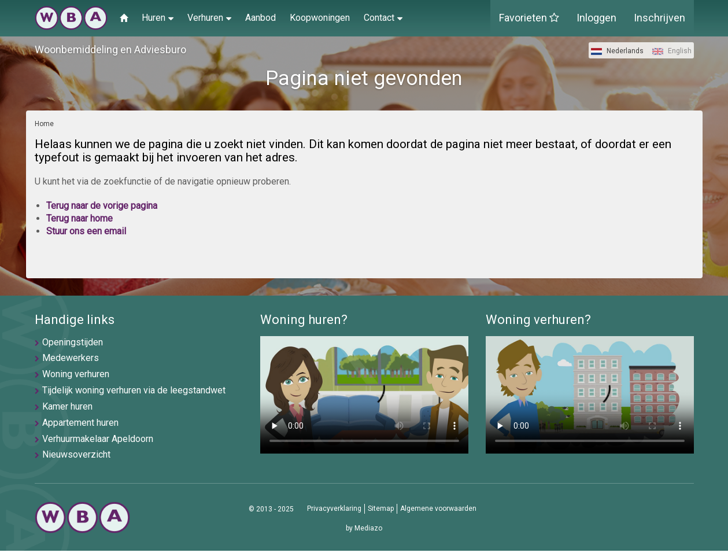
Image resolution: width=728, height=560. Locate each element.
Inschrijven (659, 18)
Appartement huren (80, 423)
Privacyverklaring (334, 509)
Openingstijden (73, 342)
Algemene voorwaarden (438, 509)
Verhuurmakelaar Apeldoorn (98, 439)
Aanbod (260, 18)
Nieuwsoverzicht (76, 454)
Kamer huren (67, 406)
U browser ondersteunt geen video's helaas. (364, 395)
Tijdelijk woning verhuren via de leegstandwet (134, 390)
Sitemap (381, 509)
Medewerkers (71, 358)
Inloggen (596, 18)
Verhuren (209, 17)
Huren (158, 17)
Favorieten (529, 18)
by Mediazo (364, 528)
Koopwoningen (320, 18)
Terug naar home (80, 218)
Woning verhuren (76, 374)
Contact (383, 17)
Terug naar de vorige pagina (102, 206)
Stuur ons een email (86, 231)
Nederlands (617, 51)
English (672, 51)
